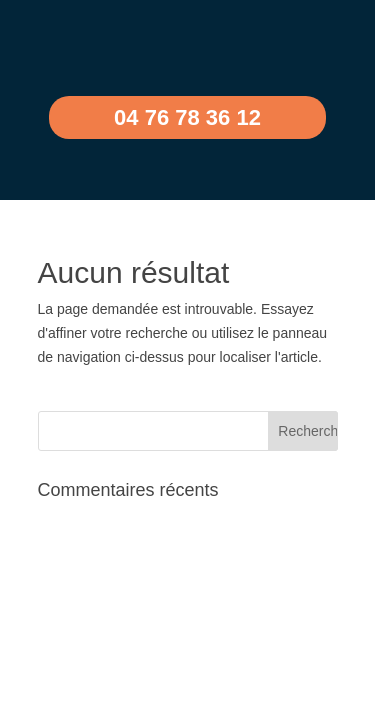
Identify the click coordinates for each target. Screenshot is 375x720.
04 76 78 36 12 (187, 117)
